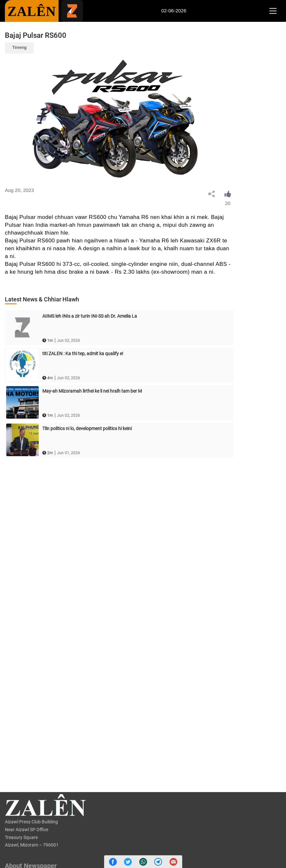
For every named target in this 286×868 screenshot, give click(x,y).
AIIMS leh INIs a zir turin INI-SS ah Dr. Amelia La (90, 316)
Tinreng (20, 47)
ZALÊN (32, 11)
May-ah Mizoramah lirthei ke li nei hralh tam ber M (92, 391)
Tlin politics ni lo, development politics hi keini (87, 428)
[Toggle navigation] (273, 11)
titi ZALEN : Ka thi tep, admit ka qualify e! (83, 354)
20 (228, 203)
